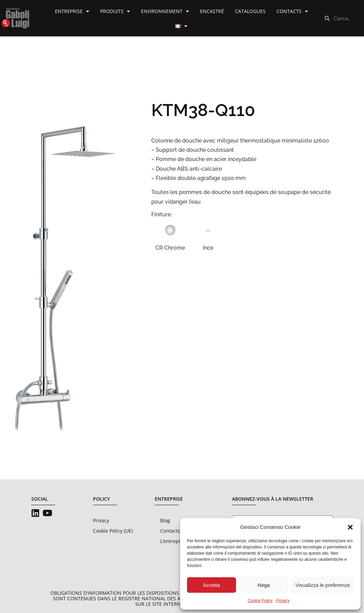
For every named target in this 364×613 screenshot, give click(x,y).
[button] (350, 527)
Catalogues (250, 11)
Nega (264, 585)
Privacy (283, 601)
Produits (115, 11)
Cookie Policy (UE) (113, 531)
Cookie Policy (260, 601)
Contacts (292, 11)
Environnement (165, 11)
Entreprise (72, 11)
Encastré (212, 11)
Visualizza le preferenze (323, 585)
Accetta (211, 585)
